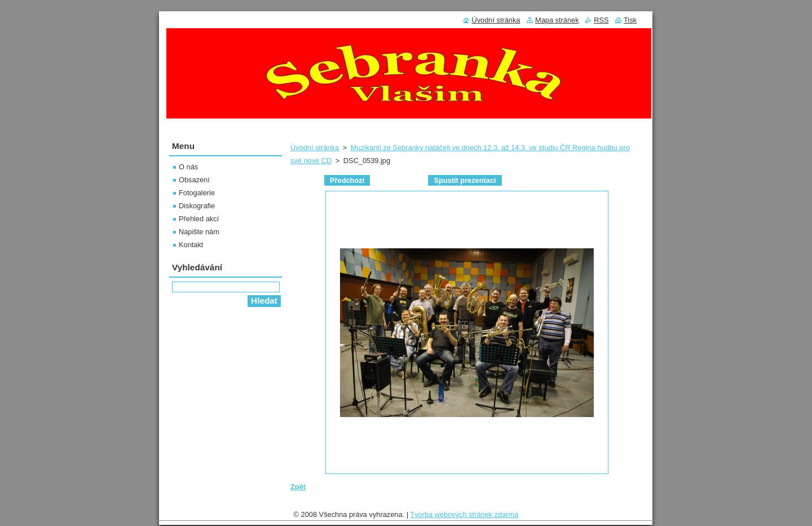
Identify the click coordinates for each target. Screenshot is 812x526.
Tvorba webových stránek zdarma (464, 517)
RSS (601, 20)
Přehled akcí (199, 219)
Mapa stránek (557, 20)
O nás (188, 167)
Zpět (298, 487)
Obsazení (194, 180)
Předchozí (347, 180)
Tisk (630, 20)
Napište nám (199, 232)
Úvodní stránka (315, 148)
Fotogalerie (197, 193)
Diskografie (197, 206)
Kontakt (191, 245)
